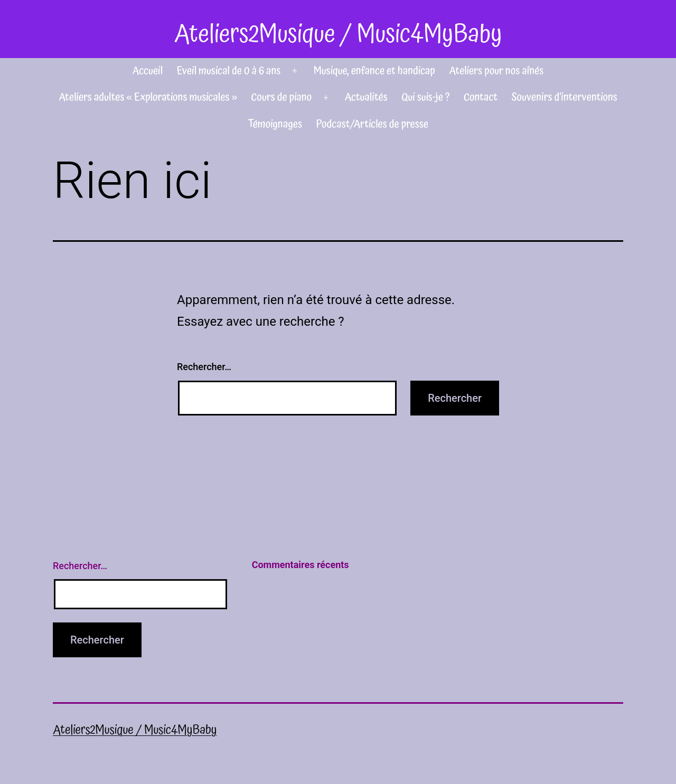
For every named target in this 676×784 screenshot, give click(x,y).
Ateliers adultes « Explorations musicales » (148, 97)
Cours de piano (281, 97)
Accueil (148, 71)
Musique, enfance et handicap (374, 71)
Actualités (366, 97)
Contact (481, 97)
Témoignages (275, 124)
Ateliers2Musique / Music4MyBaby (338, 34)
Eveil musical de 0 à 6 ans (229, 71)
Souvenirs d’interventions (565, 97)
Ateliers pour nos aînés (496, 71)
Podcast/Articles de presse (373, 124)
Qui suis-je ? (425, 97)
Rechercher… (204, 367)
